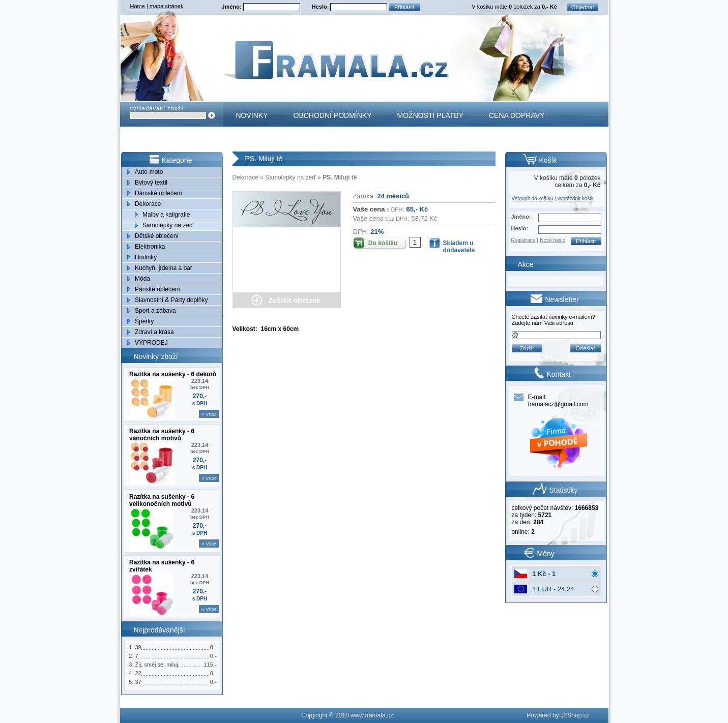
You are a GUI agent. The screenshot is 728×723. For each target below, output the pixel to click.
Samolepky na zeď (168, 225)
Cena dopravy (517, 115)
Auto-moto (149, 172)
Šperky (144, 321)
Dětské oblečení (157, 236)
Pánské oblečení (157, 289)
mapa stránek (167, 6)
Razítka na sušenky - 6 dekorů (173, 374)
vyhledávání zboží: (158, 108)
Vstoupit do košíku (533, 199)
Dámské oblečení (158, 193)
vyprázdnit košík (575, 199)
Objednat (583, 7)
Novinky (252, 115)
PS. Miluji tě (340, 177)
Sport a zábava (155, 311)
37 (138, 682)
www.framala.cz (372, 715)
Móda (142, 279)
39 (138, 647)
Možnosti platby (430, 115)
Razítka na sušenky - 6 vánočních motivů (162, 435)
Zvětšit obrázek (295, 300)
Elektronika (150, 247)
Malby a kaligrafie (166, 215)
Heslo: (321, 7)
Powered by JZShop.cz (558, 715)
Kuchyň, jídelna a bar (164, 268)
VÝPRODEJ (151, 343)
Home (138, 6)
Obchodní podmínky (333, 115)
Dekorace (148, 204)
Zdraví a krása (154, 332)
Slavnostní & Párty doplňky (171, 300)
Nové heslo (552, 240)
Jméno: (232, 7)
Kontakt (253, 140)
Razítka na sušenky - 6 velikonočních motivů (162, 500)
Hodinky (146, 257)
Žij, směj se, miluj (157, 665)
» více (209, 414)
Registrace (523, 240)
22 (138, 673)
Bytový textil (151, 183)
